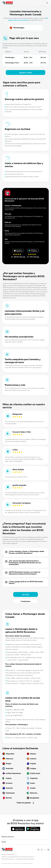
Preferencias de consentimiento (25, 859)
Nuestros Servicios (8, 837)
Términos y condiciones (8, 855)
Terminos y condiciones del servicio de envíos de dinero (17, 857)
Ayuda (4, 842)
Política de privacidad (8, 859)
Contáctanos (25, 601)
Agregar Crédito (26, 73)
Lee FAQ (25, 595)
